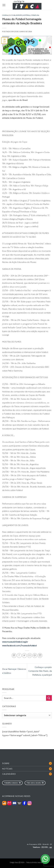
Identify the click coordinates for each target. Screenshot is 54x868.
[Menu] (4, 5)
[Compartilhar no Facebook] (19, 655)
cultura (12, 15)
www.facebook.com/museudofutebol (19, 645)
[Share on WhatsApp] (14, 655)
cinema (5, 15)
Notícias (7, 769)
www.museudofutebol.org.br (15, 642)
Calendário (9, 774)
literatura (35, 15)
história (26, 15)
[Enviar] (49, 698)
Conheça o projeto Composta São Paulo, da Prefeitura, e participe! (40, 671)
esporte (19, 15)
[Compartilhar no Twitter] (24, 655)
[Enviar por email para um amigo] (30, 655)
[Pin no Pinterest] (35, 655)
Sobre (6, 763)
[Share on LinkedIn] (40, 655)
